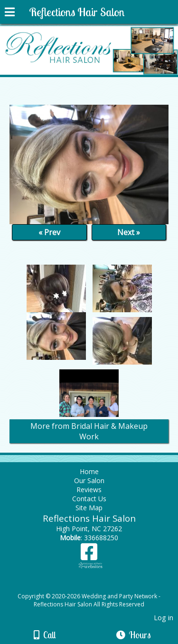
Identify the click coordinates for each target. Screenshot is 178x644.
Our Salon (89, 481)
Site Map (89, 508)
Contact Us (89, 499)
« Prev (49, 232)
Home (89, 471)
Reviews (89, 490)
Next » (129, 232)
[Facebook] (89, 555)
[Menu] (10, 13)
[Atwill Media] (97, 586)
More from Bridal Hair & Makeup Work (89, 431)
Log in (164, 618)
